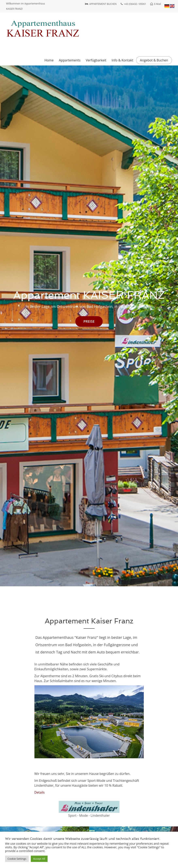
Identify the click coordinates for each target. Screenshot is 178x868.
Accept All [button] (39, 859)
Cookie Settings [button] (17, 859)
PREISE (89, 321)
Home (49, 60)
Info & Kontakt (122, 60)
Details (40, 792)
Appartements (70, 60)
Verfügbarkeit (96, 60)
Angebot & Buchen (154, 60)
